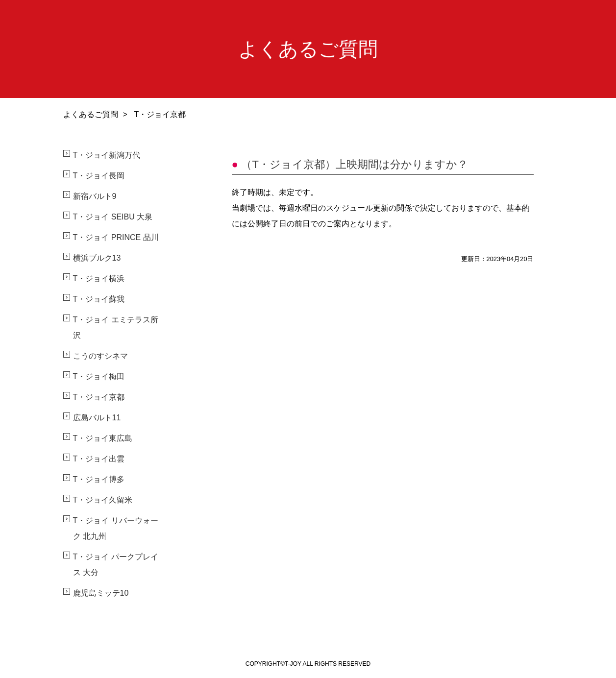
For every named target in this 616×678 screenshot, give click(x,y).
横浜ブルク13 (97, 258)
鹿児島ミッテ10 (101, 593)
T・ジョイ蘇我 (99, 299)
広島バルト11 (97, 418)
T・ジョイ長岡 (99, 176)
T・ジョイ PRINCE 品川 (116, 237)
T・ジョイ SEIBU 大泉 (113, 217)
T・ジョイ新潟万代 (107, 155)
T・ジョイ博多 (99, 479)
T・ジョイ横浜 (99, 278)
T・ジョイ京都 (99, 397)
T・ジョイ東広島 (103, 438)
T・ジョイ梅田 (99, 376)
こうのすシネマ (100, 356)
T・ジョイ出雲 (99, 459)
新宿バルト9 (95, 196)
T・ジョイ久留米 (103, 500)
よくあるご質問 (91, 114)
